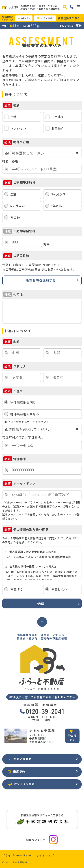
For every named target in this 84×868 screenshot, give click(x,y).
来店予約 (16, 771)
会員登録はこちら (69, 18)
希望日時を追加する (41, 280)
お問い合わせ (20, 759)
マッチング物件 (45, 18)
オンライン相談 (21, 784)
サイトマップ (45, 855)
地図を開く (72, 736)
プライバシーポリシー (17, 855)
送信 (41, 603)
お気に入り (24, 18)
